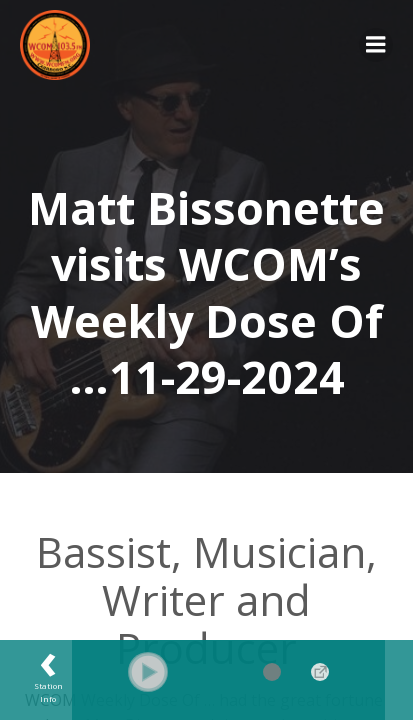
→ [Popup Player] (320, 672)
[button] (148, 672)
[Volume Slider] (242, 672)
